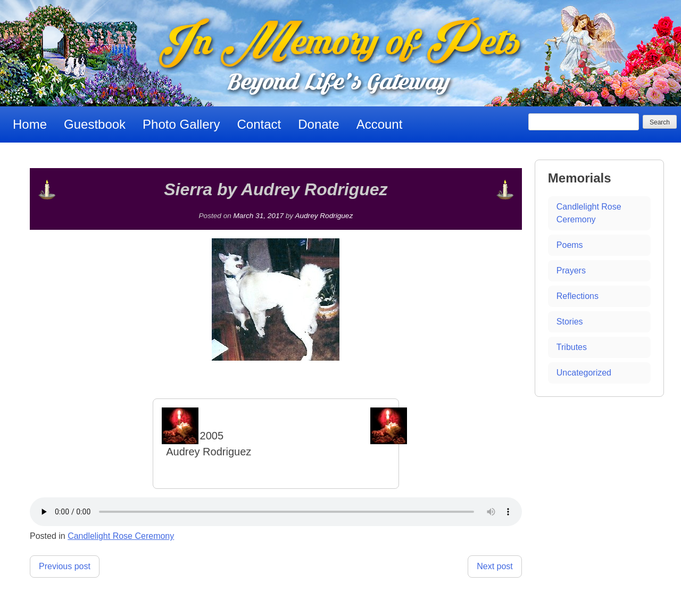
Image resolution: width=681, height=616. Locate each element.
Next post (495, 566)
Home (30, 124)
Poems (570, 245)
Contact (259, 124)
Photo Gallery (181, 124)
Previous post (65, 566)
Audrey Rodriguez (324, 216)
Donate (318, 124)
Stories (570, 322)
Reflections (578, 296)
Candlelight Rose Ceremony (121, 536)
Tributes (572, 347)
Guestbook (95, 124)
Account (380, 124)
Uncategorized (584, 373)
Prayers (571, 270)
